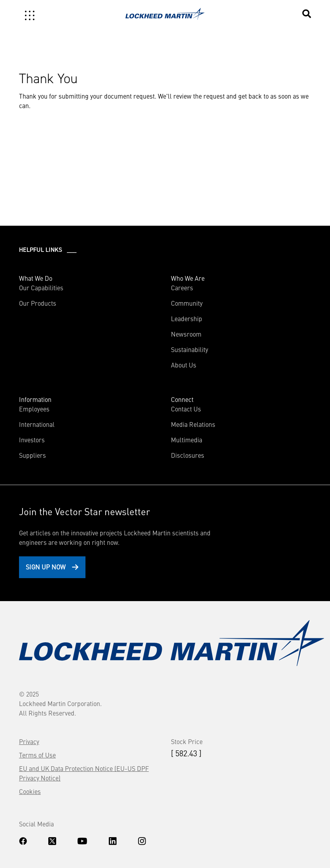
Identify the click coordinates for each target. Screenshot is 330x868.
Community (187, 303)
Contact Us (186, 409)
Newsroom (186, 334)
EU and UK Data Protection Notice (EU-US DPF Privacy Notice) (84, 773)
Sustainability (190, 349)
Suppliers (32, 455)
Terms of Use (37, 755)
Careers (182, 287)
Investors (32, 440)
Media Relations (193, 424)
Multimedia (187, 440)
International (37, 424)
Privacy (29, 741)
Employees (34, 409)
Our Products (38, 303)
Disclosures (188, 455)
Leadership (187, 318)
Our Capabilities (41, 287)
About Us (184, 365)
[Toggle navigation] (30, 15)
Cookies (30, 791)
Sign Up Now (46, 567)
